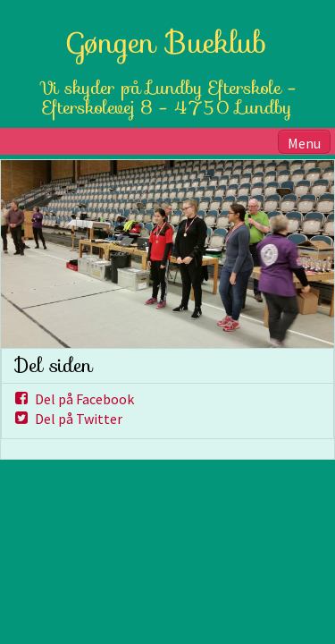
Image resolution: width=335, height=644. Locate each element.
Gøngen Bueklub (167, 42)
